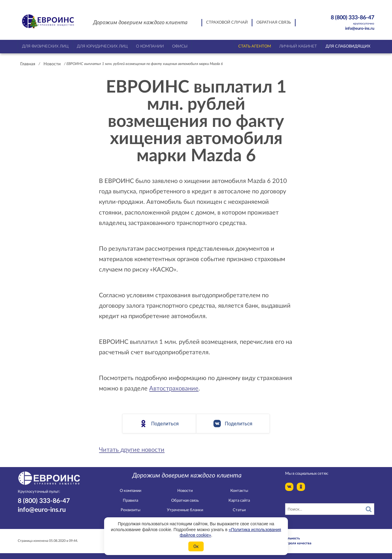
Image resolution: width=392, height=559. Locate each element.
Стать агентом (255, 46)
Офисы (180, 46)
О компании (130, 491)
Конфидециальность (284, 538)
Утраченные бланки (185, 510)
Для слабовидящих (348, 46)
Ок (196, 546)
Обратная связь (274, 23)
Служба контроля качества (289, 543)
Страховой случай (227, 23)
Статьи (239, 510)
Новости (52, 64)
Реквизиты (130, 510)
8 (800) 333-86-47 (342, 20)
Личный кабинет (298, 46)
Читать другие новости (132, 450)
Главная (28, 64)
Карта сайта (239, 501)
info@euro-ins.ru (360, 29)
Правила (130, 501)
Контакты (239, 491)
